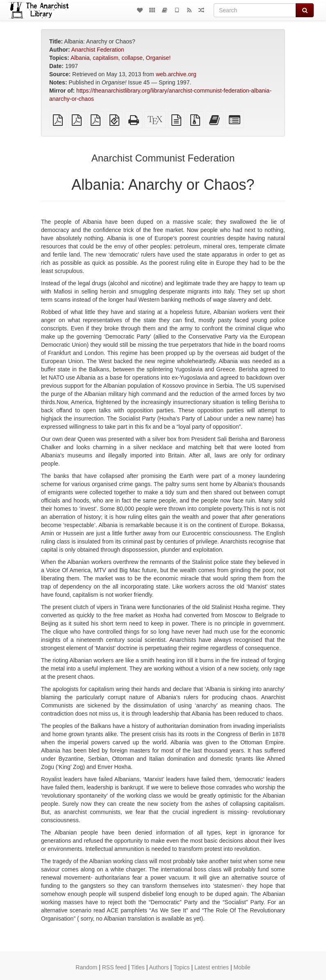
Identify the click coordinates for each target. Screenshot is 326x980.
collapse (132, 58)
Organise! (158, 58)
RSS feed (114, 967)
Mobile (242, 967)
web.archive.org (176, 74)
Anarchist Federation (98, 50)
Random (86, 967)
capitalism (105, 58)
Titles (138, 967)
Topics (182, 967)
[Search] (255, 10)
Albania (80, 58)
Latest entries (212, 967)
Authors (159, 967)
